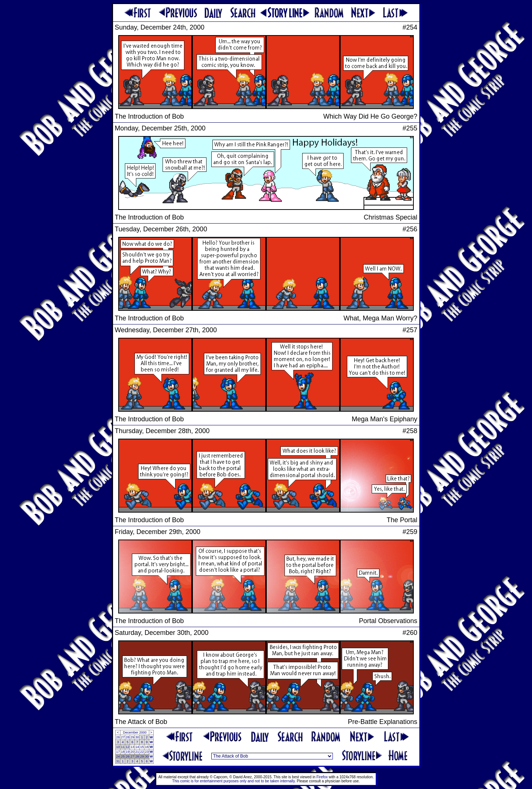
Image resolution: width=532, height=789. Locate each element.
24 (118, 756)
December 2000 (135, 732)
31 (118, 761)
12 (127, 747)
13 (132, 747)
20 (132, 752)
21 (137, 752)
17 (118, 752)
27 (123, 737)
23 (147, 752)
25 (123, 756)
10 (118, 747)
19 (127, 752)
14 (137, 747)
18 (123, 752)
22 (142, 752)
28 (127, 737)
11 (123, 747)
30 (137, 737)
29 (132, 737)
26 (118, 737)
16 (147, 747)
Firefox (322, 777)
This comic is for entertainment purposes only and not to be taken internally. (234, 781)
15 (142, 747)
